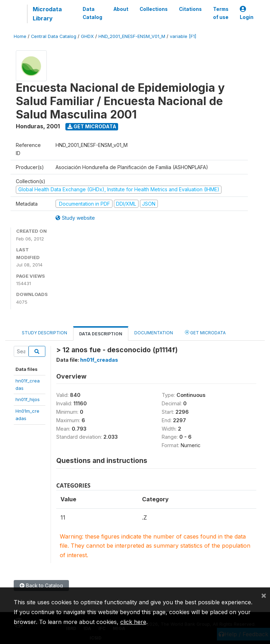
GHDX (87, 36)
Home (20, 36)
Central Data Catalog (54, 36)
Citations (190, 9)
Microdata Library (47, 14)
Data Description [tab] (101, 334)
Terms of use (221, 13)
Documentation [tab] (154, 333)
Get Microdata (92, 126)
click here (133, 622)
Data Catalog (92, 13)
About (121, 9)
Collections (154, 9)
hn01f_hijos (28, 399)
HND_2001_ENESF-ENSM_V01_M (132, 36)
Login (247, 13)
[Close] (264, 595)
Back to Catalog (41, 585)
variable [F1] (183, 36)
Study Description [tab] (44, 333)
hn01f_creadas (99, 360)
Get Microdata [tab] (205, 332)
